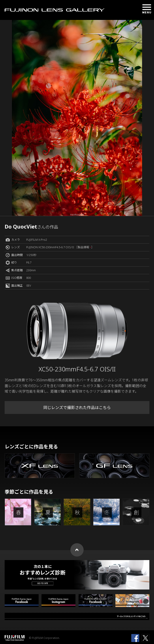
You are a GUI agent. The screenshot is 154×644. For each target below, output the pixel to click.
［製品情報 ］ (84, 247)
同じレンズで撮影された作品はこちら (77, 407)
